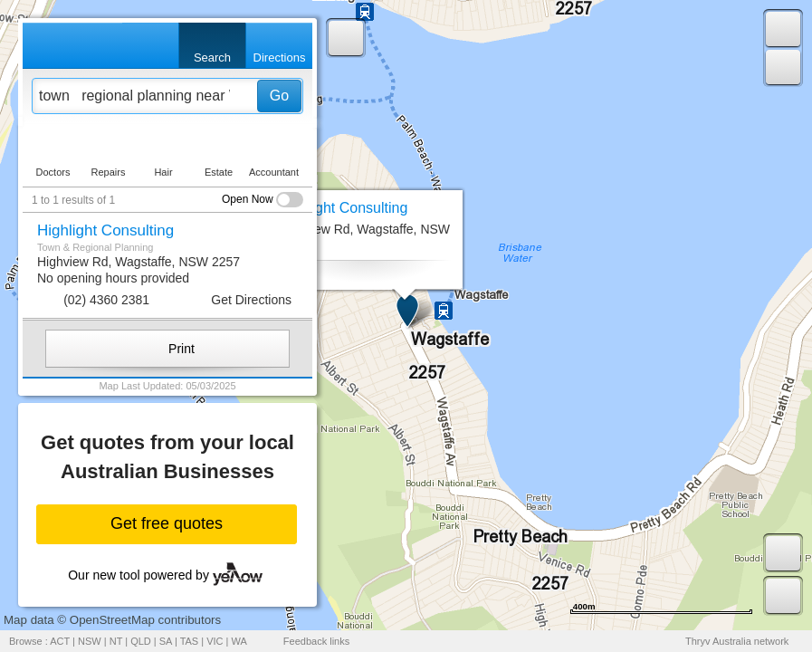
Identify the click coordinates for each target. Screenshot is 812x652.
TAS (190, 641)
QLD (141, 641)
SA (166, 641)
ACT (60, 641)
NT (116, 641)
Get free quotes (167, 523)
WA (239, 641)
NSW (90, 641)
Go (279, 96)
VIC (215, 641)
